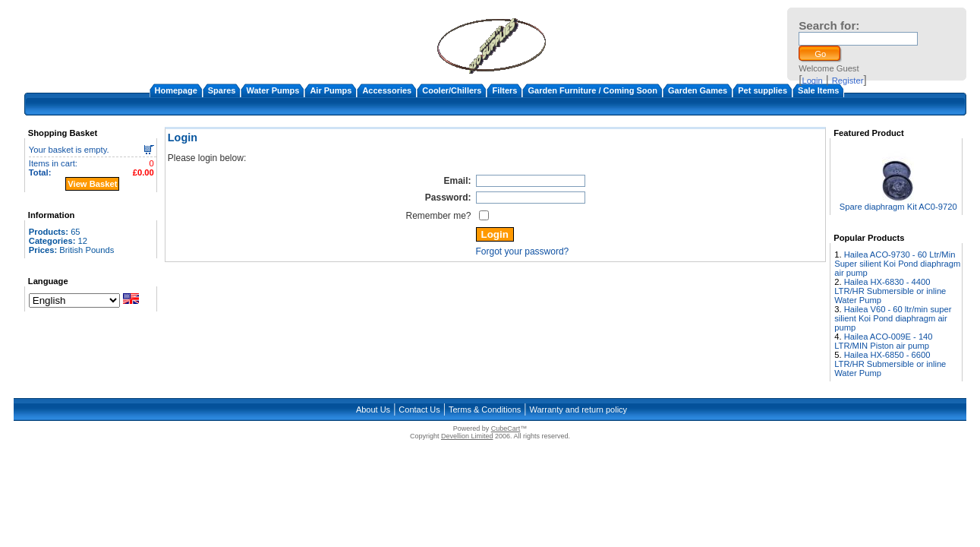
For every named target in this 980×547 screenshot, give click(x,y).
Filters (504, 90)
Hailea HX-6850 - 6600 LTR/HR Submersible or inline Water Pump (890, 364)
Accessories (387, 90)
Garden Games (698, 90)
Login (812, 81)
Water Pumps (273, 90)
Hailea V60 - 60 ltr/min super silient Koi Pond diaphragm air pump (893, 318)
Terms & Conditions (485, 409)
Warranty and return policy (579, 409)
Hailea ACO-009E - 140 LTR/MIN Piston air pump (883, 341)
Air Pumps (331, 90)
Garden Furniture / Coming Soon (592, 90)
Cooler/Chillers (452, 90)
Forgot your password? (523, 251)
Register (848, 81)
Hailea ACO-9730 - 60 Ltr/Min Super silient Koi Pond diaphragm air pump (897, 264)
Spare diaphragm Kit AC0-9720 (898, 207)
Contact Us (419, 409)
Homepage (176, 90)
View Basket (92, 184)
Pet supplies (763, 90)
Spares (222, 90)
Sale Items (818, 90)
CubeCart (506, 428)
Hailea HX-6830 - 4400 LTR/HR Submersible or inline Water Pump (890, 291)
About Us (373, 409)
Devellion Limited (467, 436)
